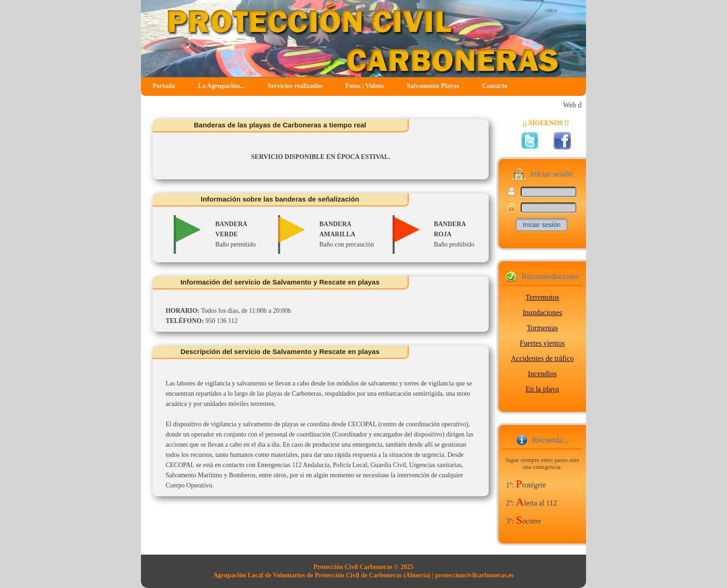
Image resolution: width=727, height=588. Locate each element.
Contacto (495, 86)
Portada (164, 86)
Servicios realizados (295, 86)
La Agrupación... (221, 86)
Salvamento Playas (433, 86)
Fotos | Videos (364, 86)
